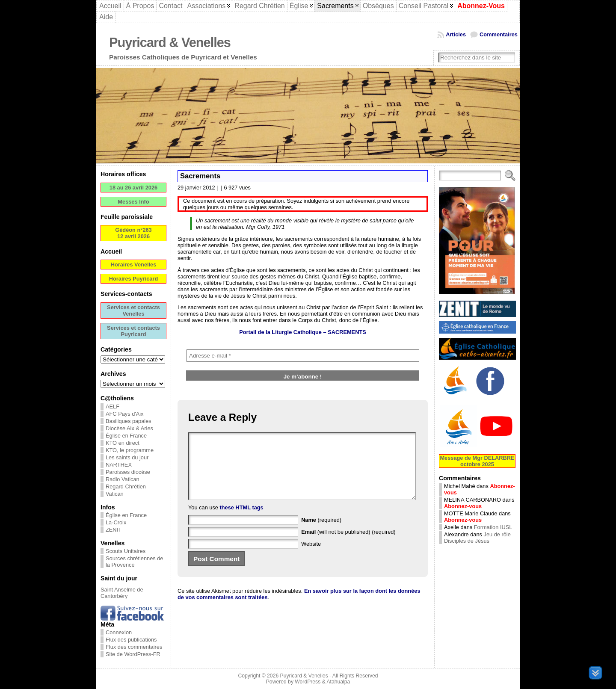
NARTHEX (119, 465)
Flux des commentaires (134, 647)
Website (311, 557)
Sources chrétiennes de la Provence (134, 562)
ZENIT (114, 530)
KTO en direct (123, 443)
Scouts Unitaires (126, 551)
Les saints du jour (127, 457)
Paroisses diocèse (128, 472)
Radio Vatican (123, 479)
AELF (113, 407)
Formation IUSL (493, 527)
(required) (321, 533)
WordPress (308, 682)
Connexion (119, 632)
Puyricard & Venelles (170, 43)
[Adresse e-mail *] (303, 356)
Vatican (115, 494)
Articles (456, 34)
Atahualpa (338, 682)
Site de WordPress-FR (133, 654)
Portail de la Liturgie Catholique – (303, 332)
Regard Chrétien (126, 486)
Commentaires (499, 34)
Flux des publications (131, 640)
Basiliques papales (129, 421)
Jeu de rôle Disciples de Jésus (477, 538)
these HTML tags (242, 520)
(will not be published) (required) (348, 545)
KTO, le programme (130, 450)
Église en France (126, 436)
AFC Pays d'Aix (125, 414)
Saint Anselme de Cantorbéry (122, 593)
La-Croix (116, 522)
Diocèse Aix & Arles (129, 428)
